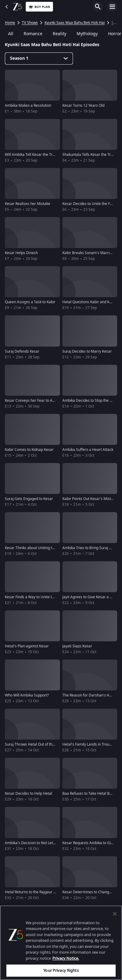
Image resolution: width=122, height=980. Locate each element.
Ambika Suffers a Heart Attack (88, 450)
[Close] (115, 914)
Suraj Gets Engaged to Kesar (29, 499)
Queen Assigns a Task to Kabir (30, 302)
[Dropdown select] (39, 59)
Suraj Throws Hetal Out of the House (36, 744)
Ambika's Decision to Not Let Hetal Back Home (44, 843)
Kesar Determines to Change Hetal (92, 892)
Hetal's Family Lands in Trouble (88, 744)
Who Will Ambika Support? (27, 695)
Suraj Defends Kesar (22, 351)
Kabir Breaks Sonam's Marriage (89, 253)
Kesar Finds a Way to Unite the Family (36, 597)
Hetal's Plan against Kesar (27, 646)
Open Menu (112, 7)
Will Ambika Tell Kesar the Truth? (32, 155)
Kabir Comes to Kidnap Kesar (29, 450)
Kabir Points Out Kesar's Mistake (90, 499)
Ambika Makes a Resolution (28, 106)
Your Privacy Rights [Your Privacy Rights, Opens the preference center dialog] (61, 970)
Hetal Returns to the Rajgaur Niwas (34, 892)
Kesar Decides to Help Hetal (28, 794)
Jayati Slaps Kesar (77, 646)
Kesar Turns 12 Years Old (83, 106)
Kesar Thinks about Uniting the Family (36, 548)
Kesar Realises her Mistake (28, 204)
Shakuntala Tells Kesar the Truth (89, 155)
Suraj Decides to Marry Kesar (87, 351)
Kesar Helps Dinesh (21, 253)
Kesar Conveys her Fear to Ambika (34, 401)
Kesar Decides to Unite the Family (91, 204)
